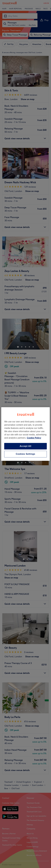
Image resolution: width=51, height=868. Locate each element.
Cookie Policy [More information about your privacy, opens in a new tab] (34, 438)
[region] (25, 434)
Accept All (26, 446)
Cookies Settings (26, 454)
